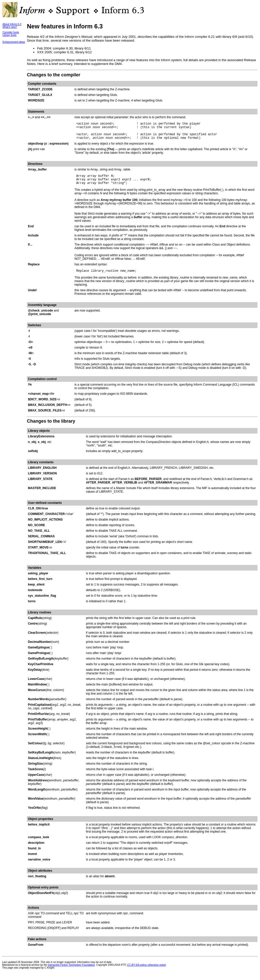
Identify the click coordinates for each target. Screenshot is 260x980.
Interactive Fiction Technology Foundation (71, 972)
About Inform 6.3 (12, 24)
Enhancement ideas (14, 42)
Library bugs (10, 35)
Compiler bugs (11, 32)
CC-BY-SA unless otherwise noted (147, 972)
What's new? (10, 27)
